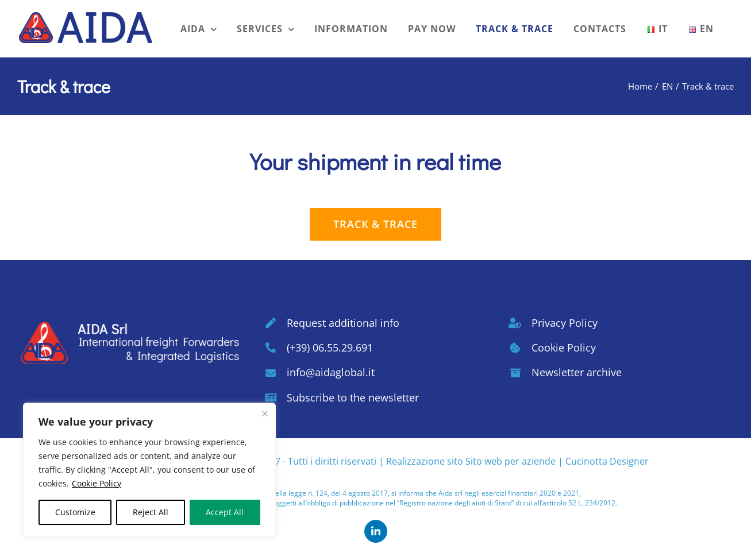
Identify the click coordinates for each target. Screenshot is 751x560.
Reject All (151, 512)
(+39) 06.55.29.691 (330, 347)
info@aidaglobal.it (331, 372)
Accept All (225, 512)
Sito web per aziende (511, 461)
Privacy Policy (565, 323)
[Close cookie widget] (265, 414)
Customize (75, 512)
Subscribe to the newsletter (353, 397)
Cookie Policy (97, 483)
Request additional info (343, 323)
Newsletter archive (577, 372)
